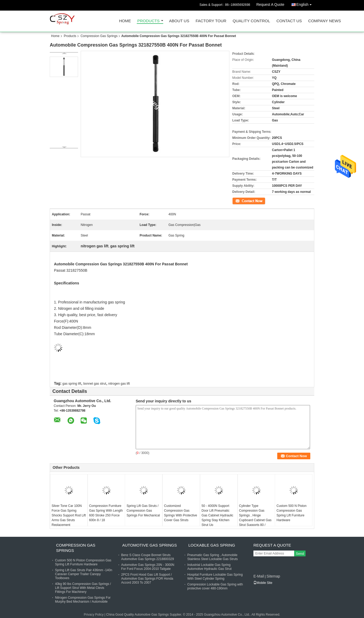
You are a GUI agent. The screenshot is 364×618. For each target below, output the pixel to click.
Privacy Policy (94, 615)
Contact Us (289, 21)
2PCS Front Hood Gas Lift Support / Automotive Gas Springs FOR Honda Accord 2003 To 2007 (147, 579)
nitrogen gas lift (119, 384)
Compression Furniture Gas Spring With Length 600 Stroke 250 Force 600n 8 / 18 (106, 513)
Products (148, 21)
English (305, 4)
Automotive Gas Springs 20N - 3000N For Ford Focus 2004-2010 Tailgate (148, 567)
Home (125, 21)
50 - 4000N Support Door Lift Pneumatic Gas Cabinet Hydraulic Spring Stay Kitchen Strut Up (217, 515)
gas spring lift (72, 384)
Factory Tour (211, 21)
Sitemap (273, 576)
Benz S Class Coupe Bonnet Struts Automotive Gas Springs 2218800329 (147, 557)
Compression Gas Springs (99, 36)
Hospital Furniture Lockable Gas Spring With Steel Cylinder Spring (215, 577)
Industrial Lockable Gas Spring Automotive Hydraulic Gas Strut (209, 567)
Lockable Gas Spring (212, 545)
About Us (179, 21)
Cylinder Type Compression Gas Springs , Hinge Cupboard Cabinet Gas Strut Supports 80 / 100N (255, 518)
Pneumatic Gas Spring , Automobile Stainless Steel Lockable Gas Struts (213, 557)
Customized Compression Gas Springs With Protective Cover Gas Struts (181, 513)
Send (300, 554)
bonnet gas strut (95, 384)
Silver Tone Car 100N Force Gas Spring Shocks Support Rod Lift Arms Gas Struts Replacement (69, 515)
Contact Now (241, 201)
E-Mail (259, 576)
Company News (325, 21)
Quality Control (251, 21)
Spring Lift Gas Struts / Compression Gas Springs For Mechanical (143, 511)
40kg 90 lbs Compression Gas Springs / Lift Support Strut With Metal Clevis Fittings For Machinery (83, 588)
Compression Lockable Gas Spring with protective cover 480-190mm (215, 586)
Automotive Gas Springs (149, 545)
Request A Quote (270, 4)
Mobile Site (263, 583)
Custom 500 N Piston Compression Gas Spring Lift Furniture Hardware (291, 513)
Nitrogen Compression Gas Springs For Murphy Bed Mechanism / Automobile (83, 600)
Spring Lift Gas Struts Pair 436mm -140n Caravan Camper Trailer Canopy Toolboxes (84, 574)
